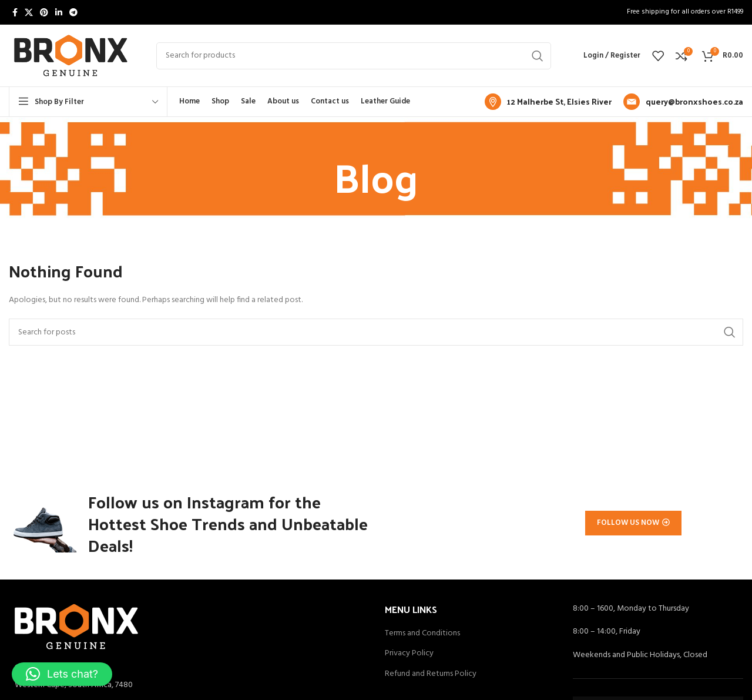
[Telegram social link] (73, 12)
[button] (62, 674)
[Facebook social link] (15, 12)
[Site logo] (71, 56)
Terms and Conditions (422, 637)
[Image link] (76, 630)
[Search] (354, 56)
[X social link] (29, 12)
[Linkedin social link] (59, 12)
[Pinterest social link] (44, 12)
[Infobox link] (548, 102)
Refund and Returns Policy (431, 678)
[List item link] (188, 689)
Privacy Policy (409, 657)
